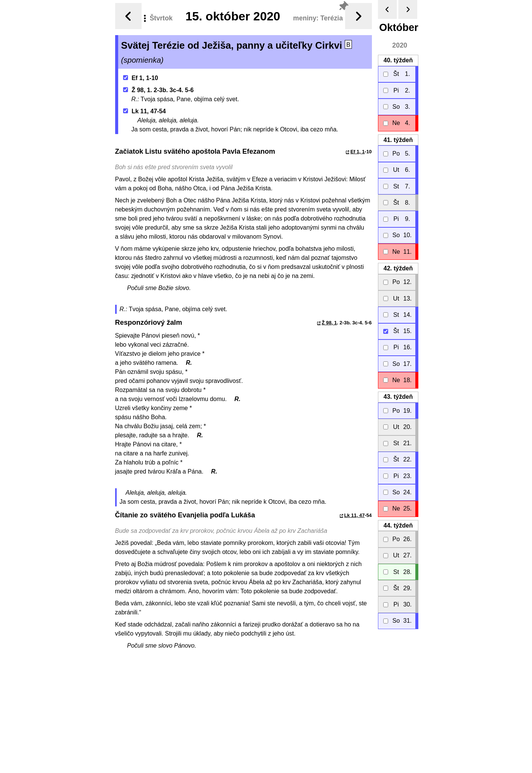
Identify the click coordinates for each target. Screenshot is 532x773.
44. (398, 525)
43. (398, 397)
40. (398, 60)
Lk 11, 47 (354, 515)
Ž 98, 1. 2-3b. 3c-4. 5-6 (158, 90)
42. (398, 268)
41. (398, 140)
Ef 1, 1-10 (141, 78)
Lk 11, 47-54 (144, 111)
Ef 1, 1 (358, 152)
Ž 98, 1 (329, 323)
